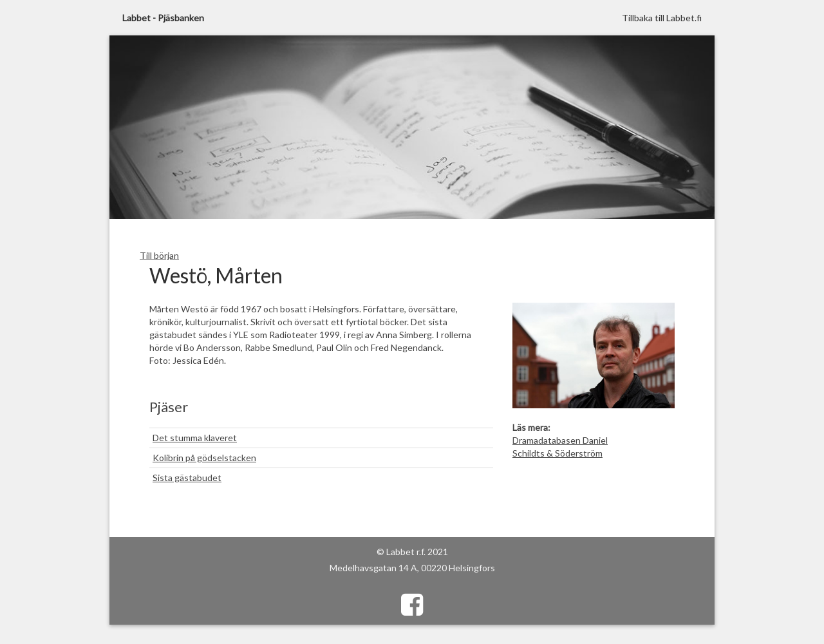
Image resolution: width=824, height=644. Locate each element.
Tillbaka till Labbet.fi (662, 18)
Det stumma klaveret (195, 438)
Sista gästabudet (187, 478)
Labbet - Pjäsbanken (163, 18)
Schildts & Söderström (557, 453)
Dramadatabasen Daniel (560, 440)
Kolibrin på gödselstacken (204, 458)
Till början (159, 255)
